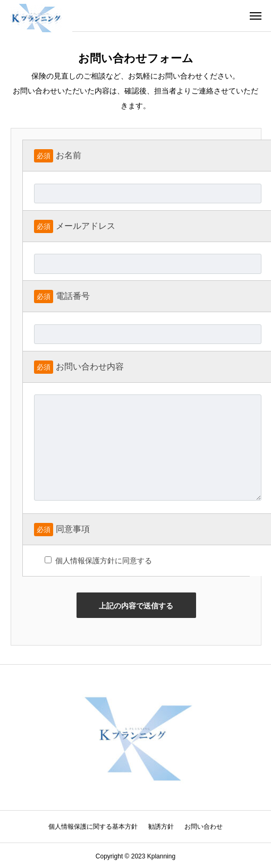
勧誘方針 (161, 827)
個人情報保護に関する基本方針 (93, 827)
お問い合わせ (204, 827)
